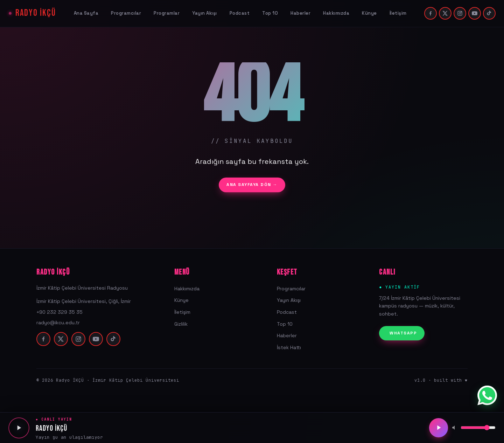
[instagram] (460, 13)
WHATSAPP (403, 333)
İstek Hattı (289, 347)
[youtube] (475, 13)
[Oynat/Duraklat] (438, 428)
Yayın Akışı (205, 13)
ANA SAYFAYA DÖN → (252, 185)
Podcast (240, 13)
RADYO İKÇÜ (36, 13)
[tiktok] (489, 13)
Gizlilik (181, 324)
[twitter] (445, 13)
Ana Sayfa (86, 13)
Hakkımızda (336, 13)
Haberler (300, 13)
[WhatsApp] (487, 395)
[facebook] (430, 13)
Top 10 (270, 13)
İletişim (398, 13)
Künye (369, 13)
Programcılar (126, 13)
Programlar (167, 13)
